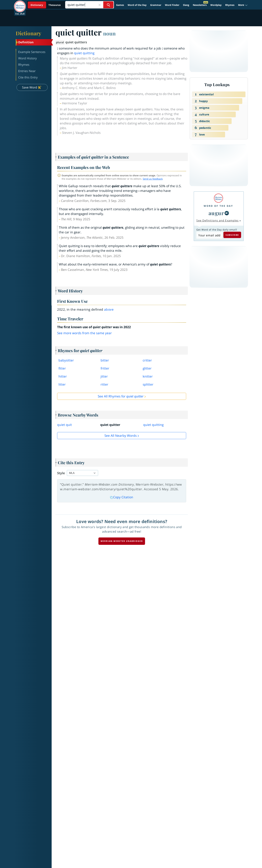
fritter (105, 368)
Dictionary (28, 33)
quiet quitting (84, 53)
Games (120, 5)
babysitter (66, 360)
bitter (105, 360)
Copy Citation (122, 497)
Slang (186, 5)
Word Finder (172, 5)
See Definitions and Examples (217, 220)
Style (61, 473)
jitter (104, 376)
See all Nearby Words (121, 436)
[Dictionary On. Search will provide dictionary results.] (46, 5)
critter (147, 360)
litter (62, 384)
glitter (147, 368)
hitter (63, 376)
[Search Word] (108, 5)
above (109, 309)
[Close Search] (100, 5)
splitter (148, 384)
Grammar (156, 5)
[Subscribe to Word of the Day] (209, 235)
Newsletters (200, 5)
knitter (148, 376)
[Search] (89, 5)
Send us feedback (153, 179)
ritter (104, 384)
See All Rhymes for (121, 396)
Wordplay (216, 5)
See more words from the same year (84, 333)
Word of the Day (137, 5)
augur (216, 213)
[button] (243, 5)
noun (109, 33)
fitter (62, 368)
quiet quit (64, 425)
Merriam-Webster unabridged (122, 541)
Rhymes (230, 5)
